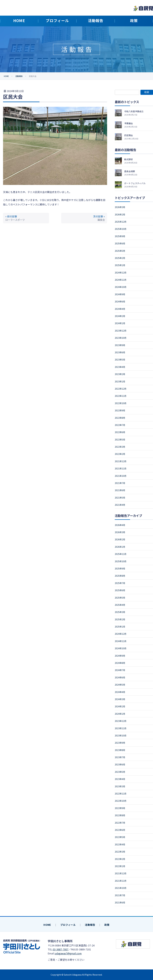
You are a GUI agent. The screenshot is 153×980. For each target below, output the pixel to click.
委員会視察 (130, 171)
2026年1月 (120, 547)
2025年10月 (121, 229)
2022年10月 (121, 403)
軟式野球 (129, 159)
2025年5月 (120, 251)
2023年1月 (120, 381)
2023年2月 (120, 374)
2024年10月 (121, 287)
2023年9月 (120, 345)
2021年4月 (120, 505)
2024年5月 (120, 685)
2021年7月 (120, 483)
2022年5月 (120, 440)
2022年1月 (120, 866)
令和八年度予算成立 (134, 111)
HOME (47, 925)
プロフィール (68, 925)
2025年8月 (120, 576)
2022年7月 (120, 425)
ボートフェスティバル (135, 183)
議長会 (101, 220)
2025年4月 (120, 605)
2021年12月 (121, 461)
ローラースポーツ (15, 220)
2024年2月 (120, 316)
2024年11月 (121, 280)
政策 (107, 925)
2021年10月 (121, 476)
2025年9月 (120, 236)
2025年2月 (120, 258)
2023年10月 (121, 338)
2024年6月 (120, 301)
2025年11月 (121, 554)
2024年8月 (120, 663)
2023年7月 (120, 757)
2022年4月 (120, 844)
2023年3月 (120, 786)
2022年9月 (120, 410)
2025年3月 (120, 612)
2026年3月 (120, 207)
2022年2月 (120, 454)
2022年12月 (121, 389)
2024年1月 (120, 323)
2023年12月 (121, 331)
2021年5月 (120, 498)
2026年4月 (120, 525)
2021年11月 (121, 468)
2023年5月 (120, 360)
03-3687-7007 (61, 949)
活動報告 (90, 925)
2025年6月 (120, 243)
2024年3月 (120, 699)
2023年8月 (120, 750)
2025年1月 (120, 265)
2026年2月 (120, 214)
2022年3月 (120, 447)
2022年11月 (121, 396)
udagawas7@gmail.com (68, 953)
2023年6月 (120, 352)
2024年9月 (120, 294)
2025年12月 (121, 222)
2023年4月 (120, 367)
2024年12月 (121, 273)
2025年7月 (120, 583)
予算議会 (129, 123)
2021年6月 (120, 490)
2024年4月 (120, 309)
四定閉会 (129, 135)
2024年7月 (120, 670)
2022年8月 (120, 418)
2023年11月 (121, 728)
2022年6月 (120, 432)
